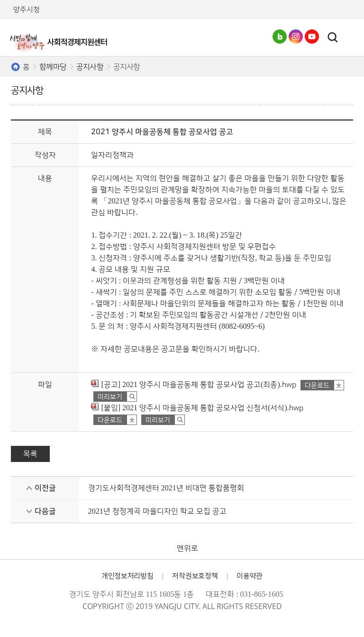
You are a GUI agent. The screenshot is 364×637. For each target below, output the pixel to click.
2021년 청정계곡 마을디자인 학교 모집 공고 (157, 511)
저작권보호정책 (195, 576)
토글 (333, 37)
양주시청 (27, 10)
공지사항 (90, 67)
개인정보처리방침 (127, 576)
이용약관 (250, 576)
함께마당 (53, 67)
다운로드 (317, 386)
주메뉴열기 (349, 37)
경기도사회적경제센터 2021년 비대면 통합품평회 (166, 488)
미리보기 (110, 397)
